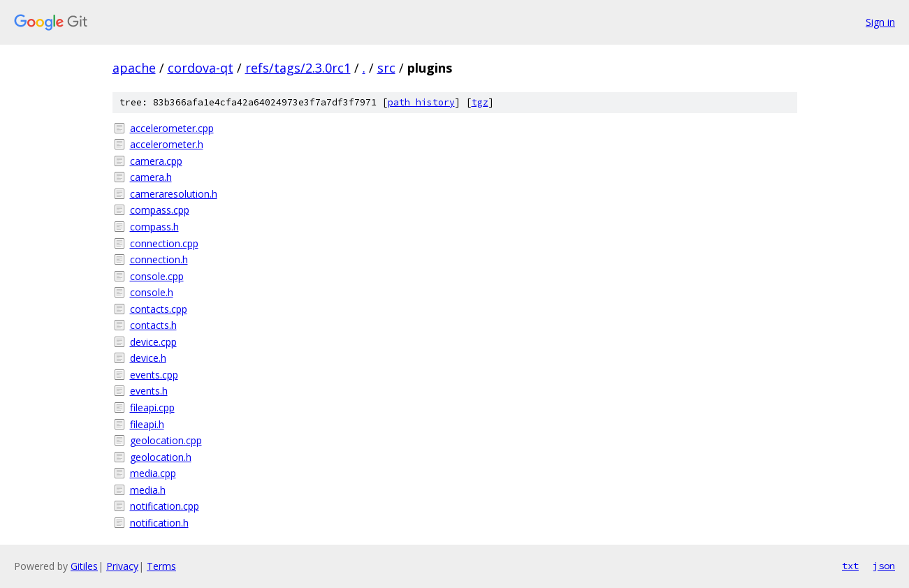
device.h (148, 358)
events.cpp (154, 375)
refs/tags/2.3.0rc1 (298, 68)
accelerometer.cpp (172, 128)
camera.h (151, 177)
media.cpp (153, 473)
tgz (480, 102)
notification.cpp (165, 506)
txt (850, 566)
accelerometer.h (167, 144)
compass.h (154, 227)
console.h (152, 292)
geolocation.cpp (166, 440)
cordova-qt (201, 68)
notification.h (159, 523)
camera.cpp (156, 161)
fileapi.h (147, 424)
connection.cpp (164, 243)
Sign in (880, 22)
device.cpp (153, 342)
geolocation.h (161, 457)
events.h (149, 391)
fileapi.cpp (152, 407)
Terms (161, 566)
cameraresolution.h (174, 194)
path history (421, 102)
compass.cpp (160, 210)
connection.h (159, 259)
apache (134, 68)
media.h (148, 490)
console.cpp (157, 276)
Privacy (122, 566)
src (386, 68)
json (884, 566)
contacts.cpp (159, 309)
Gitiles (84, 566)
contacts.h (153, 325)
